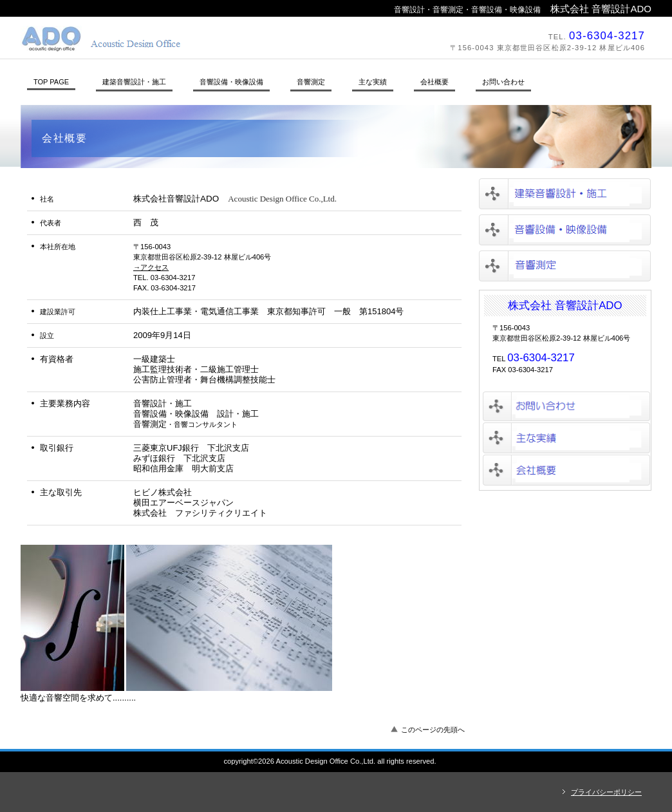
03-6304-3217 (607, 36)
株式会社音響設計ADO (198, 39)
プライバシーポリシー (606, 792)
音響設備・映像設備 (565, 230)
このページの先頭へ (433, 730)
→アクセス (151, 267)
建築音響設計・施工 (565, 194)
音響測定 (565, 266)
